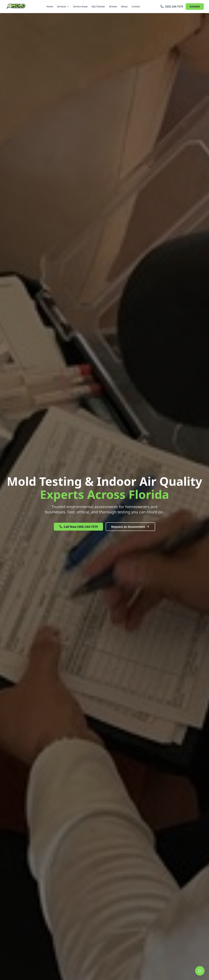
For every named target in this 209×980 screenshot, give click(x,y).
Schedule (195, 6)
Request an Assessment (130, 527)
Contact (136, 6)
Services (63, 6)
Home (50, 6)
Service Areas (80, 6)
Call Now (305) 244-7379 (78, 527)
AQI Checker (98, 6)
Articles (113, 6)
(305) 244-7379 (172, 7)
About (124, 6)
